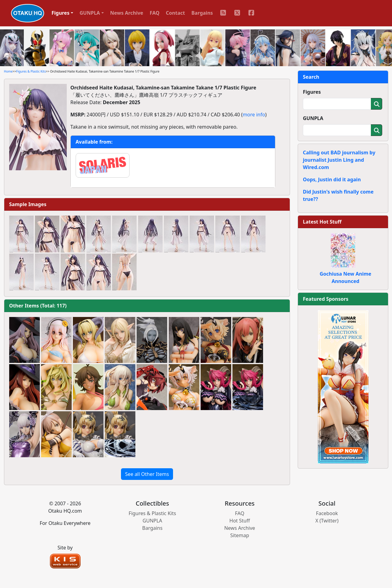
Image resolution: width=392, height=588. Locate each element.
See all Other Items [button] (147, 474)
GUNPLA (313, 118)
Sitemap (240, 535)
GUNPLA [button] (90, 13)
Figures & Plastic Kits (31, 71)
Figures (312, 92)
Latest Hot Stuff (322, 222)
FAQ (155, 13)
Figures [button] (60, 13)
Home (8, 71)
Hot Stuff (240, 521)
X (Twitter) (327, 521)
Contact (175, 13)
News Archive (127, 13)
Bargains (202, 13)
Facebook (327, 513)
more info (254, 115)
